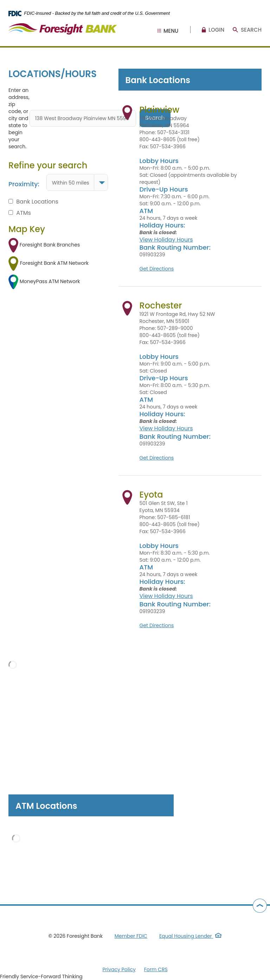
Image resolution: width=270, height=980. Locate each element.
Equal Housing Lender (191, 936)
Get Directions (157, 269)
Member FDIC (131, 936)
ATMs (20, 213)
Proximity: (24, 184)
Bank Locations (33, 202)
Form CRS (156, 969)
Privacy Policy (119, 969)
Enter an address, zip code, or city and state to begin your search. (19, 118)
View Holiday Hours (166, 240)
